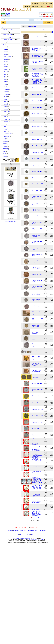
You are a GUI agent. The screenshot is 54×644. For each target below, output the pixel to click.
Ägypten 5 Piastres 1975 (37, 178)
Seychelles (6, 110)
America (4, 43)
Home (15, 535)
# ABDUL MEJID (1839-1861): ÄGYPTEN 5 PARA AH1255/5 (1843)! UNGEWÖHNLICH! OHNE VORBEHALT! (37, 448)
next (41, 29)
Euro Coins (5, 41)
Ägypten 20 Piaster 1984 (37, 120)
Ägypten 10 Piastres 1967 (37, 127)
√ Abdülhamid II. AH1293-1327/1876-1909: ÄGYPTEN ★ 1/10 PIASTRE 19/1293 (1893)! (37, 494)
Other (5, 138)
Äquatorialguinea (7, 53)
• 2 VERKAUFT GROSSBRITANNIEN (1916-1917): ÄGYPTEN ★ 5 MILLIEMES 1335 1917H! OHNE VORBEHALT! (37, 461)
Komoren (6, 73)
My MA (42, 3)
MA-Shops (10, 530)
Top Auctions (36, 3)
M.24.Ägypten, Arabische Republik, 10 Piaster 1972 (37, 56)
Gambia (5, 63)
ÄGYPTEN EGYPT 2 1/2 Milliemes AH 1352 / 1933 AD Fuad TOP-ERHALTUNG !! (37, 75)
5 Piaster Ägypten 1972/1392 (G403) (36, 294)
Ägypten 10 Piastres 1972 (37, 152)
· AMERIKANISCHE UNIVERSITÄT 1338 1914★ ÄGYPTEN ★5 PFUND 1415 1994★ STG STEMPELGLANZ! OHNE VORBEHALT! (37, 481)
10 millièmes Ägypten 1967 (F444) (37, 236)
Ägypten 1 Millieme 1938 (37, 274)
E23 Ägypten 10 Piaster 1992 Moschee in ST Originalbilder (37, 358)
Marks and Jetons (6, 145)
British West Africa (8, 56)
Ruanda (5, 103)
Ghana (5, 66)
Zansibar (6, 108)
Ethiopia (5, 54)
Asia (4, 44)
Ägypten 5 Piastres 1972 (37, 172)
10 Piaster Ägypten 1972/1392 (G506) (36, 268)
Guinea (5, 65)
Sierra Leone (6, 111)
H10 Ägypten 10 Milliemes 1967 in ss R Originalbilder (37, 364)
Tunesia (5, 128)
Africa (4, 46)
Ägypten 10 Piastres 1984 (37, 422)
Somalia (5, 115)
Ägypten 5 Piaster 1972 (37, 88)
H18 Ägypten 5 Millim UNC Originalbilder (37, 371)
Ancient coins (5, 31)
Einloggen (27, 6)
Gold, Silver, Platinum (7, 29)
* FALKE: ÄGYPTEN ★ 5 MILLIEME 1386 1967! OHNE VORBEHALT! (37, 468)
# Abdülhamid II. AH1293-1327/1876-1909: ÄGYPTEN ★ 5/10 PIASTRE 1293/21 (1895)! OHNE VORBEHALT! (37, 442)
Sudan (5, 116)
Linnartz (37, 530)
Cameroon (6, 71)
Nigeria (5, 98)
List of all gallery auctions (11, 221)
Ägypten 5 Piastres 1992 (37, 94)
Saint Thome (6, 105)
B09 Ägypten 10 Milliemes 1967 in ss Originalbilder (36, 332)
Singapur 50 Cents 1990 (37, 146)
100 (34, 521)
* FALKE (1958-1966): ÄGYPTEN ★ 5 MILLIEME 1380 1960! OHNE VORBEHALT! (37, 501)
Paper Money (5, 142)
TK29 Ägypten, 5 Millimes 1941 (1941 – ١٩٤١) (37, 62)
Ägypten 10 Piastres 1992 (37, 416)
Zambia (5, 106)
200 (37, 521)
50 (30, 521)
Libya (5, 80)
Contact (43, 6)
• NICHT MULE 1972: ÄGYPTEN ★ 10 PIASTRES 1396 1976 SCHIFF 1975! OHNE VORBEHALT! (37, 513)
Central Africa (7, 136)
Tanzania (6, 123)
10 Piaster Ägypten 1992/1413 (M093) (36, 326)
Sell (46, 3)
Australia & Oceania (7, 140)
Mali (5, 86)
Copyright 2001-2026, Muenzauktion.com (22, 538)
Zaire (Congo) (7, 135)
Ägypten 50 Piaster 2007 (37, 191)
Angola (5, 51)
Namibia (5, 96)
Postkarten (5, 157)
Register (51, 3)
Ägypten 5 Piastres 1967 (37, 384)
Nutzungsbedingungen (39, 539)
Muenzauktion (32, 539)
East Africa (6, 130)
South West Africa (7, 120)
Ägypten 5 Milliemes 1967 (37, 159)
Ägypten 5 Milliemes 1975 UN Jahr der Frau (37, 184)
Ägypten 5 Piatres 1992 (37, 114)
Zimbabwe (6, 113)
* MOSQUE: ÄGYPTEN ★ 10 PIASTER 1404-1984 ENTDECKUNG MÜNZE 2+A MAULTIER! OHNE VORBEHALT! (37, 507)
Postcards (5, 155)
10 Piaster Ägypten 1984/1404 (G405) (36, 210)
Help (18, 535)
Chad (5, 126)
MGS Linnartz (42, 530)
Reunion (5, 100)
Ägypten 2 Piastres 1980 (37, 107)
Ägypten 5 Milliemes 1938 (37, 403)
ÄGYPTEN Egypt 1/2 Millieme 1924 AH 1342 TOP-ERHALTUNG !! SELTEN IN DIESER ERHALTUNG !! (37, 82)
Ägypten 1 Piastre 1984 (37, 139)
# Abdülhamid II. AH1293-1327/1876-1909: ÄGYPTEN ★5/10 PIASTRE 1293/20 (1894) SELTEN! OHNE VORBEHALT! (37, 455)
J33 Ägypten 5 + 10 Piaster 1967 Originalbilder (36, 313)
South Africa (6, 118)
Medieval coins (6, 33)
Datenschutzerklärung (36, 535)
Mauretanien (6, 90)
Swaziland (6, 121)
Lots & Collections (6, 150)
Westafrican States (8, 133)
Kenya (5, 76)
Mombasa (6, 93)
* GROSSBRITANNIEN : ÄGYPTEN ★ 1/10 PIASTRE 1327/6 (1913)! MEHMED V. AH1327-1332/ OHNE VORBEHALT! (37, 474)
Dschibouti (6, 60)
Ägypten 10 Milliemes (37, 377)
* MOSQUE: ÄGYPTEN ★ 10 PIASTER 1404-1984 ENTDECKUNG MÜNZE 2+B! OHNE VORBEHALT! (37, 488)
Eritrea (5, 61)
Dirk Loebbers (16, 530)
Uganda (5, 131)
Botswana (6, 58)
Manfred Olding (31, 530)
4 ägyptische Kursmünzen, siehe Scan (37, 351)
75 (32, 521)
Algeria (5, 49)
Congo (5, 75)
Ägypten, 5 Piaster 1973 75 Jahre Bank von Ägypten (37, 345)
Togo (5, 125)
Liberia (5, 78)
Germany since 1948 (7, 38)
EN (50, 6)
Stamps (4, 153)
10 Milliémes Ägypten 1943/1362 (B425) (37, 306)
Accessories (5, 148)
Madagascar (6, 83)
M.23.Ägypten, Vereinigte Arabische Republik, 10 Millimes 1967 (37, 49)
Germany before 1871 (7, 34)
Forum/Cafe (35, 6)
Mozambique (6, 95)
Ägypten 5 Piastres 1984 (37, 101)
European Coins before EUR (9, 39)
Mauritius (6, 91)
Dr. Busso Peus (23, 530)
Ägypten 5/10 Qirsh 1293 (37, 165)
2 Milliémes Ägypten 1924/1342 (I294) (36, 300)
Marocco (6, 88)
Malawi (5, 85)
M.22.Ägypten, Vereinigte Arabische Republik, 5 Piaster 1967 (37, 43)
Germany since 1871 (7, 36)
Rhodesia (6, 101)
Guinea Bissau (7, 68)
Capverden (6, 70)
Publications (5, 147)
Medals (4, 143)
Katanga (5, 81)
